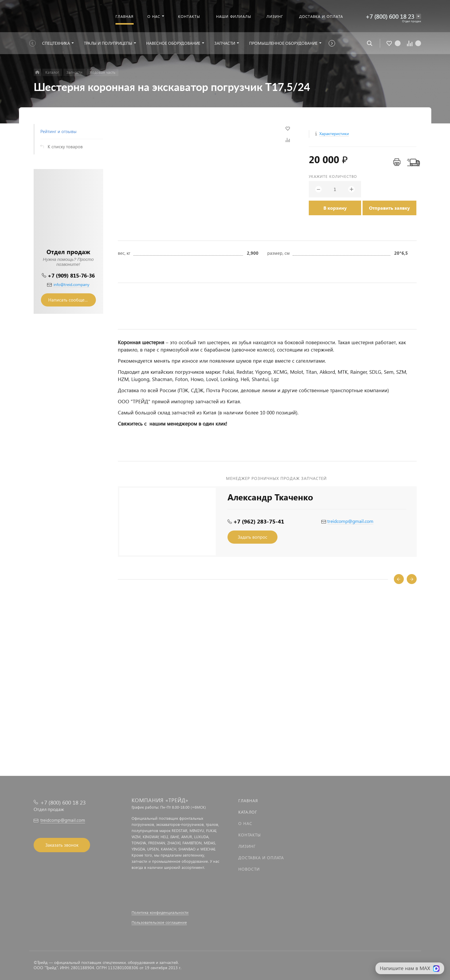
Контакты (250, 835)
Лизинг (247, 846)
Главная (248, 801)
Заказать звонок (62, 845)
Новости (249, 869)
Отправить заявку (389, 208)
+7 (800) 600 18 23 (390, 16)
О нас (245, 823)
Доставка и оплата (261, 858)
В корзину (335, 208)
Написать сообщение (70, 300)
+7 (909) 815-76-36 (71, 275)
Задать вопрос (252, 537)
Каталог (248, 812)
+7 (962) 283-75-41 (259, 521)
